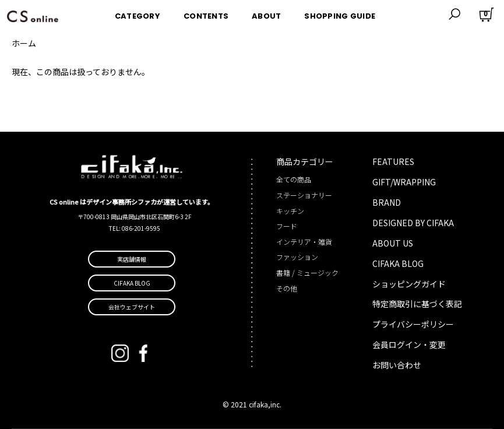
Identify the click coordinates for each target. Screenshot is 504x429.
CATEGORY (138, 14)
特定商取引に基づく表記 (417, 304)
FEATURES (393, 161)
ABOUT (266, 14)
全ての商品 (294, 179)
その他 (287, 288)
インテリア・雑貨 (304, 242)
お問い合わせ (397, 365)
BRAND (387, 202)
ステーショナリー (304, 195)
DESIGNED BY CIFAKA (413, 223)
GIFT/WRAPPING (404, 182)
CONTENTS (206, 14)
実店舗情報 (132, 259)
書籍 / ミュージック (307, 272)
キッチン (290, 211)
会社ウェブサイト (132, 307)
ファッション (297, 257)
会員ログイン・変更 (409, 344)
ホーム (24, 43)
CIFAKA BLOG (398, 263)
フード (287, 226)
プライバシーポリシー (413, 324)
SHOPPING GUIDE (340, 14)
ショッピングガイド (409, 284)
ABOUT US (393, 243)
